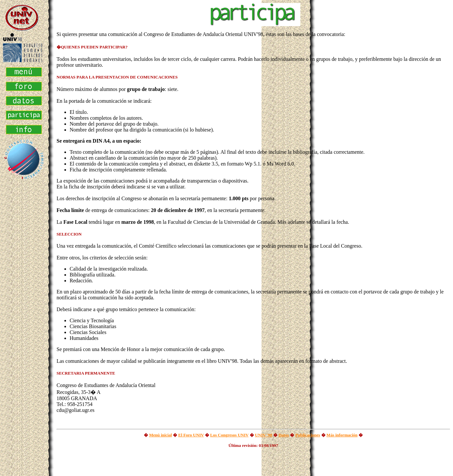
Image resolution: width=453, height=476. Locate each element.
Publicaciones (308, 435)
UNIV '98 (264, 435)
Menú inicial (160, 435)
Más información (342, 435)
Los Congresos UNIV (229, 435)
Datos (284, 435)
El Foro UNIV (191, 435)
